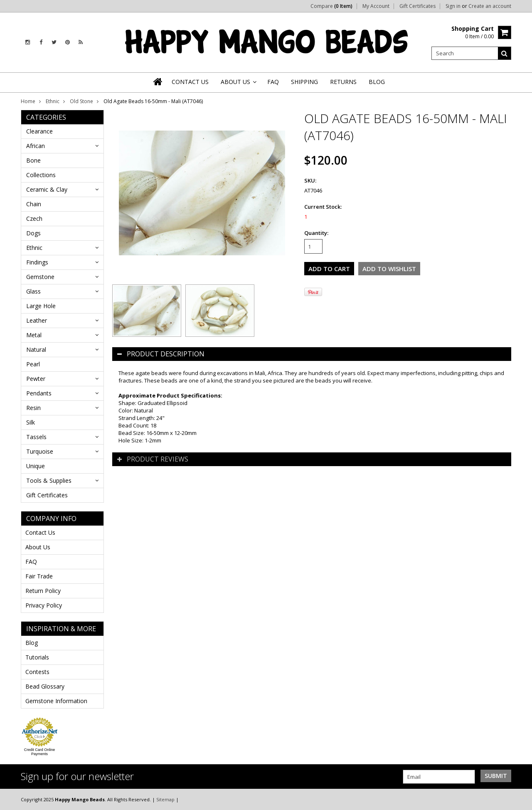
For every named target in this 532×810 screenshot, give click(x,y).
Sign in (453, 6)
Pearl (33, 364)
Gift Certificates (417, 6)
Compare (331, 6)
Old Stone (81, 101)
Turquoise (40, 451)
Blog (32, 643)
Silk (31, 422)
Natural (36, 349)
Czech (34, 219)
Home (28, 101)
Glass (33, 291)
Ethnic (53, 101)
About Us (38, 547)
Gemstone (40, 277)
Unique (36, 466)
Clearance (39, 131)
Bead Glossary (45, 686)
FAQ (31, 562)
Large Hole (41, 306)
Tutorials (37, 657)
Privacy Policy (44, 605)
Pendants (39, 393)
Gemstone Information (56, 701)
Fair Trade (39, 576)
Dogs (33, 233)
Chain (34, 204)
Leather (37, 320)
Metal (34, 335)
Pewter (36, 379)
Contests (37, 672)
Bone (33, 160)
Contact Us (40, 532)
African (36, 146)
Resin (33, 408)
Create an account (490, 6)
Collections (41, 175)
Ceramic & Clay (47, 189)
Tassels (36, 437)
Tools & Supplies (49, 480)
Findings (37, 262)
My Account (376, 6)
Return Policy (43, 591)
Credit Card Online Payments (40, 752)
